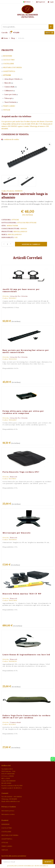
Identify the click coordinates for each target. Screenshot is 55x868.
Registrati (41, 2)
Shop (13, 38)
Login (51, 2)
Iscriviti (48, 862)
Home (5, 38)
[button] (49, 33)
